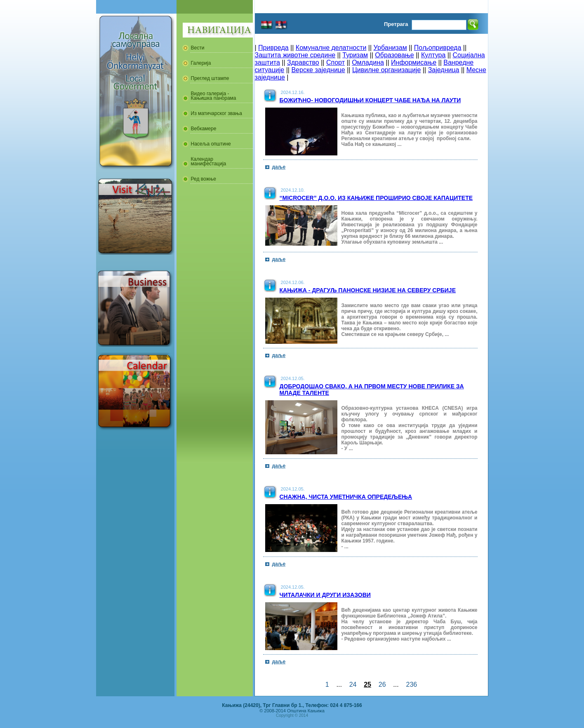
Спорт (336, 62)
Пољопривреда (438, 48)
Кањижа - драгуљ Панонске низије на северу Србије (368, 290)
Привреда (273, 48)
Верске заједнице (318, 70)
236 (412, 685)
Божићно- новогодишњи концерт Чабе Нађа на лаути (370, 100)
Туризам (355, 55)
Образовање (394, 55)
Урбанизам (390, 48)
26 (382, 685)
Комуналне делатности (331, 48)
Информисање (414, 62)
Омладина (368, 62)
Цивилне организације (386, 70)
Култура (433, 55)
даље (279, 167)
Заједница (444, 70)
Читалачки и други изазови (325, 595)
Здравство (303, 62)
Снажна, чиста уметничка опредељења (346, 497)
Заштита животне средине (295, 55)
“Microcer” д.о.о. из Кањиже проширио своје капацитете (376, 198)
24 (353, 685)
